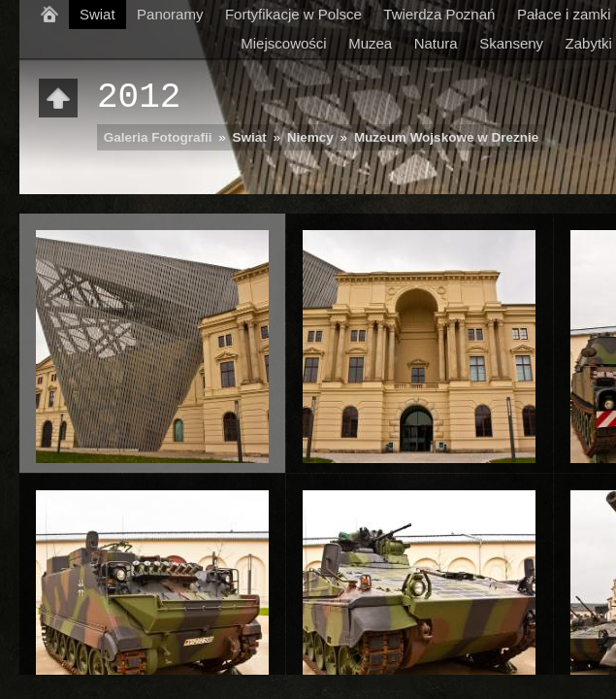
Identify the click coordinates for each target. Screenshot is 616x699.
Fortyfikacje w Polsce (293, 14)
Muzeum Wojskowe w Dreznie (446, 137)
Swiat (97, 14)
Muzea (370, 43)
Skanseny (511, 43)
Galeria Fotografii (158, 137)
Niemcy (310, 137)
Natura (436, 43)
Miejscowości (283, 43)
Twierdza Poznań (439, 14)
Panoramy (170, 14)
